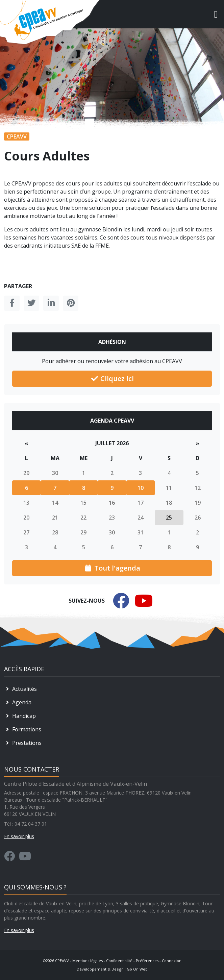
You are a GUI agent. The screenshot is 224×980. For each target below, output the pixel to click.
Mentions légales (88, 961)
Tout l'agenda (112, 568)
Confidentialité (119, 961)
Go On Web (137, 969)
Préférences (147, 961)
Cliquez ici (112, 379)
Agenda (18, 702)
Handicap (20, 716)
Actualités (20, 689)
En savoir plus (19, 930)
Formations (23, 729)
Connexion (172, 961)
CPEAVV (62, 961)
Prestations (23, 743)
